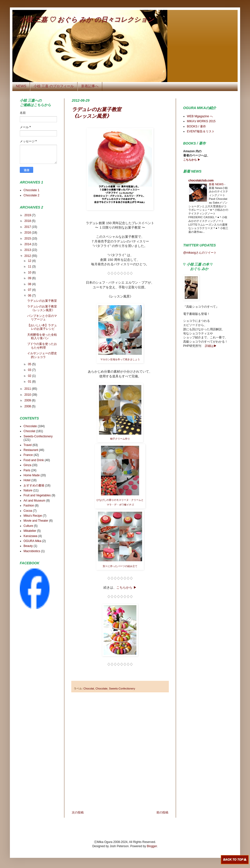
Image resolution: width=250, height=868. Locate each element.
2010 (28, 395)
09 (30, 278)
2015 (28, 239)
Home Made (32, 475)
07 (30, 290)
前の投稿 (162, 812)
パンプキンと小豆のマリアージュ (42, 318)
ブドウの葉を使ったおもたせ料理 (42, 346)
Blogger (152, 846)
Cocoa (28, 511)
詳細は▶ (210, 346)
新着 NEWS (217, 184)
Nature (28, 490)
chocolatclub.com (201, 180)
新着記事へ (90, 86)
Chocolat (89, 688)
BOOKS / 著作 (196, 126)
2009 (28, 400)
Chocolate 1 (31, 190)
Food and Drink (34, 460)
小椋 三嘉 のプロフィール (54, 86)
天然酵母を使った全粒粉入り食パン (42, 336)
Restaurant (31, 450)
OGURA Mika (32, 541)
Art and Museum (34, 501)
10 (30, 272)
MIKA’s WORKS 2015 (201, 121)
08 (30, 284)
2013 (28, 250)
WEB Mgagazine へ (200, 116)
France (28, 455)
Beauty (28, 546)
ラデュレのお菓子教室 (42, 301)
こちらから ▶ (126, 587)
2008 (28, 406)
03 (30, 370)
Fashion (29, 506)
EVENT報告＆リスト (201, 131)
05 (30, 364)
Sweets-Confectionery (122, 688)
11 (30, 267)
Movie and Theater (36, 521)
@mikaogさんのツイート (200, 253)
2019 (28, 215)
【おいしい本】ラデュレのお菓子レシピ (42, 327)
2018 (28, 221)
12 (30, 261)
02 (30, 376)
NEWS (21, 86)
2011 (28, 389)
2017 (28, 227)
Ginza (27, 465)
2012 (28, 256)
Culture (28, 526)
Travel (28, 445)
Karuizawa (30, 536)
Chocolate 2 (31, 195)
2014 (28, 244)
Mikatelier (30, 531)
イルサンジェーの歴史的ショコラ (42, 355)
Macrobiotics (32, 551)
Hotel (27, 480)
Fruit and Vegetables (37, 495)
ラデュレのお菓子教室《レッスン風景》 (42, 308)
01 (30, 382)
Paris (27, 470)
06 (30, 296)
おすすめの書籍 (34, 485)
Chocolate (102, 688)
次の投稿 (78, 812)
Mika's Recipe (33, 516)
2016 (28, 233)
